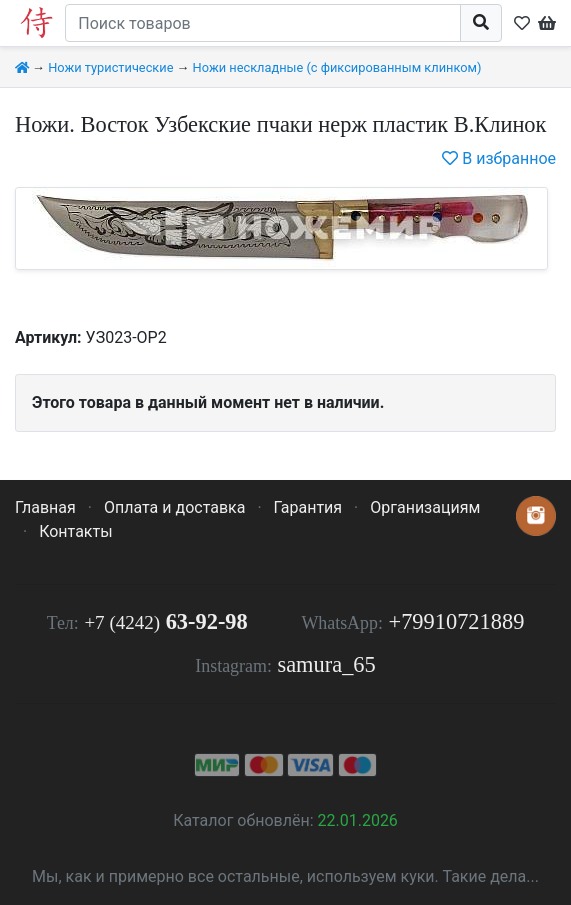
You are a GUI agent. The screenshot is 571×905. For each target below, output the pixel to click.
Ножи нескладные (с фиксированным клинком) (337, 67)
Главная (45, 507)
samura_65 (326, 664)
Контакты (75, 531)
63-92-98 (165, 621)
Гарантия (308, 507)
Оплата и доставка (174, 507)
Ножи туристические (110, 67)
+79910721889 (457, 621)
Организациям (425, 507)
